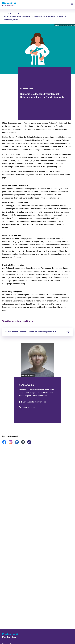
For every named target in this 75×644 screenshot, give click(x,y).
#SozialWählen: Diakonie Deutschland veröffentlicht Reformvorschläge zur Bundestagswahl (35, 18)
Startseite (8, 13)
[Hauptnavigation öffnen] (72, 4)
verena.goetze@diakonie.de (32, 402)
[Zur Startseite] (9, 4)
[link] (4, 443)
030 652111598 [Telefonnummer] (27, 407)
